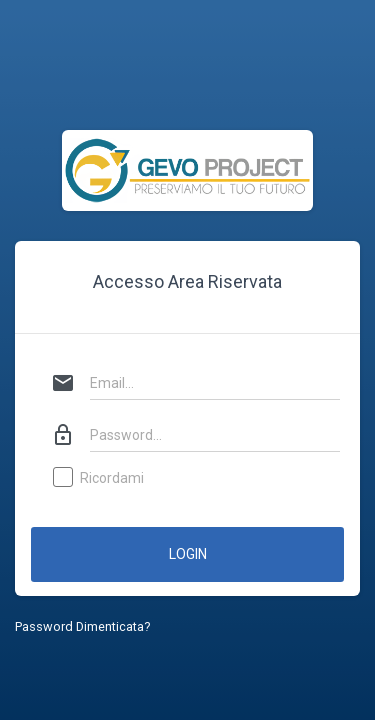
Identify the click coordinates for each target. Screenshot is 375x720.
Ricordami (99, 479)
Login (188, 554)
